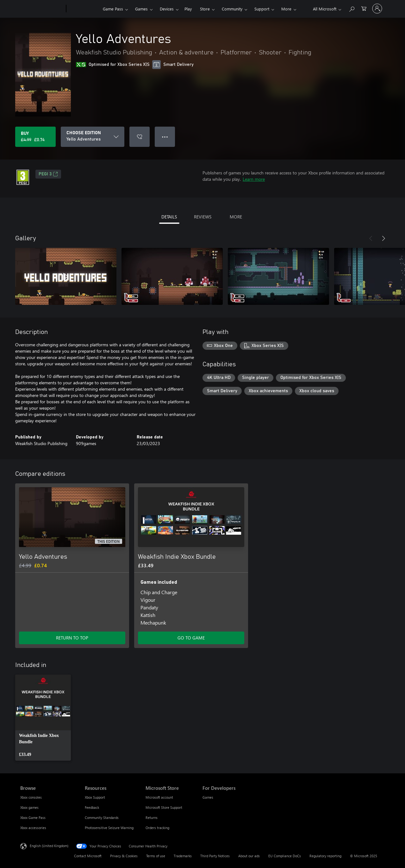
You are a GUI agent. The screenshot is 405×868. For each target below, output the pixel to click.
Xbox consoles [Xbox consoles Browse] (31, 797)
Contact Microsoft (88, 856)
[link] (43, 718)
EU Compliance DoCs (285, 856)
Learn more (254, 179)
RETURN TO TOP (72, 638)
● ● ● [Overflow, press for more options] (165, 137)
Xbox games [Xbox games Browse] (29, 807)
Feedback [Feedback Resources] (92, 807)
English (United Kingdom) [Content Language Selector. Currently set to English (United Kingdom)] (49, 846)
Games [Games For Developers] (208, 797)
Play (188, 9)
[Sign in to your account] (377, 9)
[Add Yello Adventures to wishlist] (140, 137)
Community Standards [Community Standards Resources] (102, 818)
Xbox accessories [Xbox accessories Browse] (33, 828)
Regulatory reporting (325, 856)
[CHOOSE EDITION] (93, 137)
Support (262, 9)
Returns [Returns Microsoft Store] (152, 818)
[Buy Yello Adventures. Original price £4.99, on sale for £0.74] (35, 137)
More (286, 9)
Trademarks (183, 856)
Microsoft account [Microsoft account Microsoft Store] (159, 797)
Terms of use (156, 856)
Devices (167, 9)
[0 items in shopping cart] (364, 8)
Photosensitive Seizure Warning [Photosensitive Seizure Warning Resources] (109, 828)
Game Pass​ (113, 9)
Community (232, 9)
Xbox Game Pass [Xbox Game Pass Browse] (33, 818)
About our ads (249, 856)
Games (141, 9)
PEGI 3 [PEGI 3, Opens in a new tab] (48, 174)
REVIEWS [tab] (203, 217)
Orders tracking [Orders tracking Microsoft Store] (157, 828)
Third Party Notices (215, 856)
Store (205, 9)
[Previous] (371, 238)
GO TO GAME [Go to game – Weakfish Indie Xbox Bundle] (191, 638)
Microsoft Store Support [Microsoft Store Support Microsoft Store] (164, 807)
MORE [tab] (236, 217)
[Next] (383, 238)
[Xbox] (84, 9)
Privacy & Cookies (124, 856)
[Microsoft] (42, 9)
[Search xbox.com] (352, 8)
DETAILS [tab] (169, 217)
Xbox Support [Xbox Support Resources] (95, 797)
